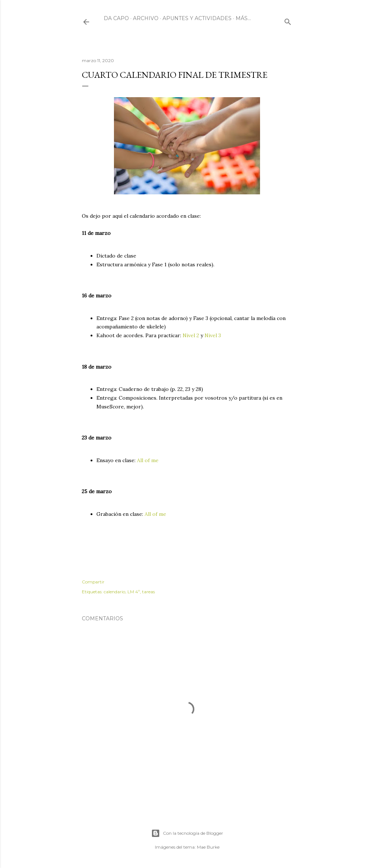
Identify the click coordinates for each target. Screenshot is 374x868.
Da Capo (116, 18)
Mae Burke (208, 847)
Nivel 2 (191, 335)
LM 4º (134, 592)
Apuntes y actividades (197, 18)
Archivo (146, 18)
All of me (148, 460)
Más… (243, 18)
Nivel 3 (213, 335)
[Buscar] (288, 20)
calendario (115, 592)
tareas (148, 592)
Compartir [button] (93, 582)
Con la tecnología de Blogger (187, 833)
